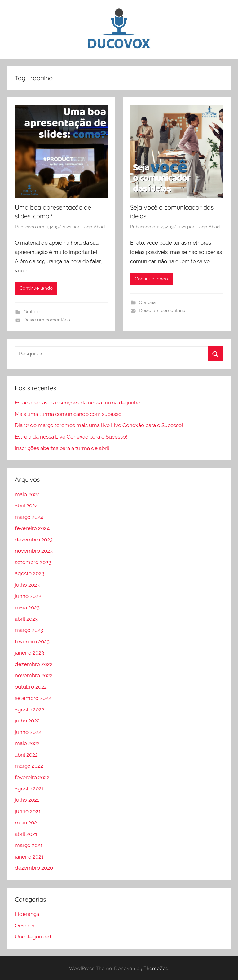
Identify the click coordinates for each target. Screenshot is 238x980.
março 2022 (29, 766)
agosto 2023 (30, 573)
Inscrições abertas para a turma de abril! (63, 448)
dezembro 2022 (34, 664)
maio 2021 (27, 823)
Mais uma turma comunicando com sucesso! (69, 414)
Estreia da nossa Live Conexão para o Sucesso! (71, 437)
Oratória (32, 312)
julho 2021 (27, 800)
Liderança (27, 914)
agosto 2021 (29, 788)
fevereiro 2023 (32, 642)
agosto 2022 (30, 709)
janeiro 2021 (29, 857)
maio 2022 (27, 743)
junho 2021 (28, 811)
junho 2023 (28, 596)
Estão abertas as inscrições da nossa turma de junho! (78, 403)
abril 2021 (26, 834)
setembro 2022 (33, 698)
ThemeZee (156, 968)
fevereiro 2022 (32, 777)
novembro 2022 (34, 675)
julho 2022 (27, 721)
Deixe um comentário (47, 320)
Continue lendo (36, 288)
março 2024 (29, 517)
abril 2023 (26, 619)
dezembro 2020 (34, 868)
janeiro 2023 (29, 653)
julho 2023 (27, 585)
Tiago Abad (93, 227)
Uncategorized (33, 937)
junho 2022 (28, 732)
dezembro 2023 (34, 540)
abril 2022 (26, 755)
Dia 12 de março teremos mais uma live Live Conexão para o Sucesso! (99, 425)
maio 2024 (27, 494)
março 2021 (29, 845)
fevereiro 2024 (32, 528)
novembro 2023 (34, 551)
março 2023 (29, 630)
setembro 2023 (33, 562)
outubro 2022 (31, 687)
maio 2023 (27, 607)
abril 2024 (26, 505)
